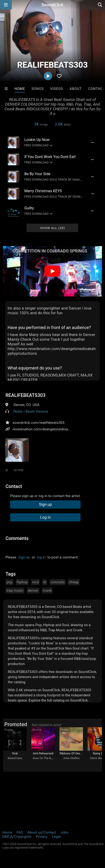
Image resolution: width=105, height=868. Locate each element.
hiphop (22, 582)
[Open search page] (100, 5)
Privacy (42, 837)
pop (9, 582)
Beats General (37, 411)
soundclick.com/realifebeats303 (38, 423)
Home (20, 89)
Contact (97, 89)
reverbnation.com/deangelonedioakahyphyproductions (56, 429)
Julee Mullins (71, 758)
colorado (58, 582)
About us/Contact (42, 832)
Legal (56, 837)
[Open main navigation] (6, 5)
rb (45, 582)
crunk (47, 591)
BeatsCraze (15, 758)
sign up (24, 557)
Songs (38, 89)
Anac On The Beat (44, 758)
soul (35, 582)
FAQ (20, 832)
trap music (15, 591)
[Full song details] (93, 142)
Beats (18, 411)
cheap (74, 582)
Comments (17, 538)
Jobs (64, 832)
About (76, 89)
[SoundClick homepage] (53, 5)
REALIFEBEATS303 (25, 395)
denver (33, 591)
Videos (57, 89)
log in (41, 557)
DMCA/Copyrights (17, 837)
